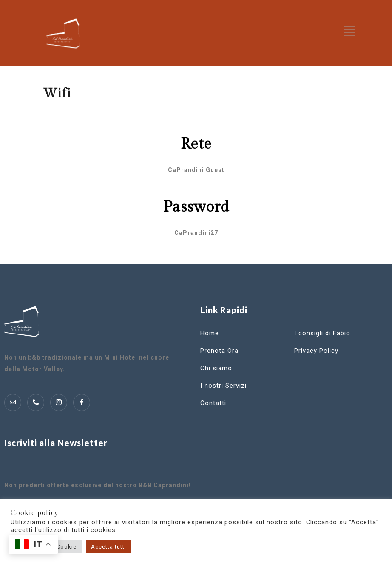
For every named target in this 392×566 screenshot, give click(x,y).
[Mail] (13, 403)
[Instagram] (59, 403)
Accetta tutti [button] (109, 547)
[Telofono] (36, 403)
